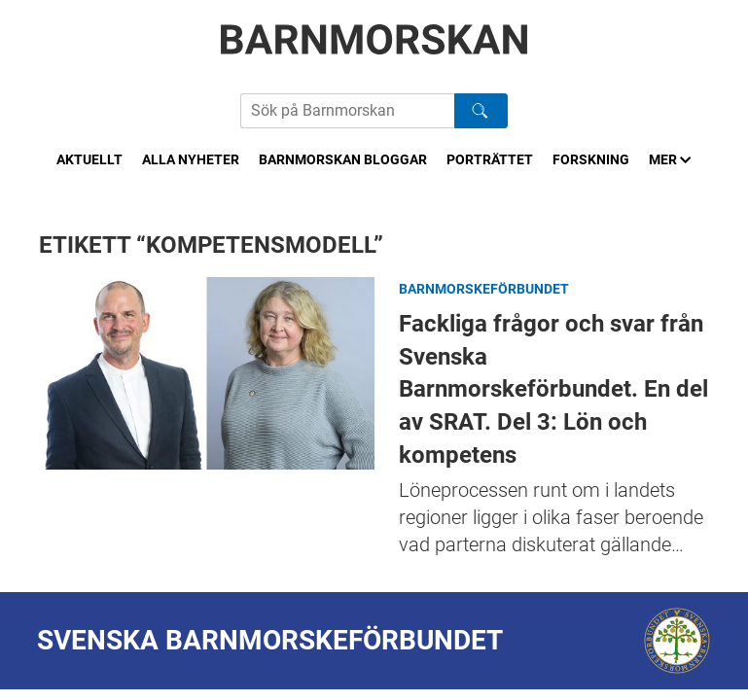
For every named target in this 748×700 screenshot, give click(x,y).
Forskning (591, 159)
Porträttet (490, 159)
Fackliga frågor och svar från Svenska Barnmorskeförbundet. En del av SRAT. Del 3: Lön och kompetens (207, 373)
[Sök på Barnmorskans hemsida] (347, 111)
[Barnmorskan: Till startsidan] (374, 39)
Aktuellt (89, 159)
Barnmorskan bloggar (343, 159)
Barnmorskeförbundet (484, 289)
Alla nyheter (191, 159)
